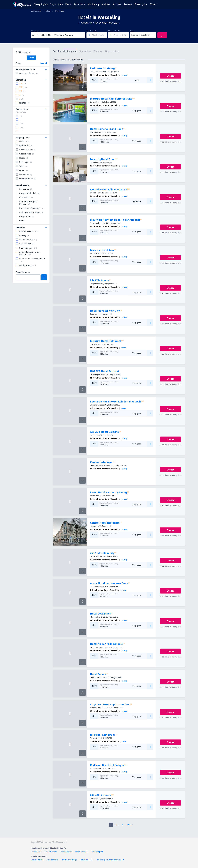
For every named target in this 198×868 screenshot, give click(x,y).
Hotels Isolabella (87, 860)
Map (31, 58)
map (125, 75)
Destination (35, 31)
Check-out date (114, 31)
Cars (61, 4)
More (153, 4)
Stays (53, 4)
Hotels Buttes (36, 852)
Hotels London (53, 860)
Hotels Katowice (37, 860)
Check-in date (92, 31)
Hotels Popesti (97, 852)
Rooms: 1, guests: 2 (140, 35)
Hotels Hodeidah (82, 852)
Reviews (128, 4)
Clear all (43, 63)
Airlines (106, 4)
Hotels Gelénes (66, 852)
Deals (68, 4)
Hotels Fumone (51, 852)
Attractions (79, 4)
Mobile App (94, 4)
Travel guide (141, 4)
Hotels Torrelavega (69, 860)
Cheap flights (41, 4)
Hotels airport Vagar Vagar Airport (110, 860)
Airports (117, 4)
